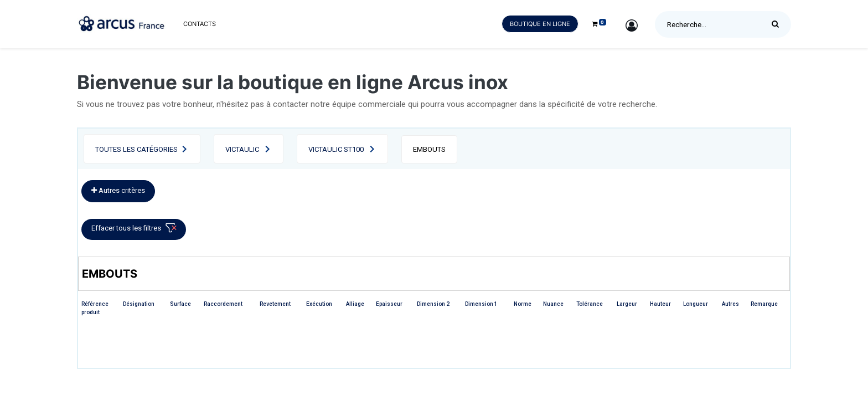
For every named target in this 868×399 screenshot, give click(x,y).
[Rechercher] (778, 24)
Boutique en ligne (540, 24)
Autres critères (118, 190)
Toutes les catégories (136, 149)
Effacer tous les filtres (136, 230)
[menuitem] (200, 24)
